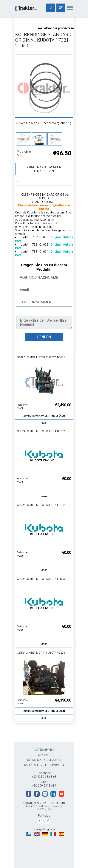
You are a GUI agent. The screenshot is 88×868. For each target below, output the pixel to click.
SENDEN (44, 337)
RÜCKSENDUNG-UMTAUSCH (44, 760)
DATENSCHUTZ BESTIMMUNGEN (44, 765)
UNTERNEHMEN (44, 750)
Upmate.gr (57, 806)
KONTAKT (44, 755)
